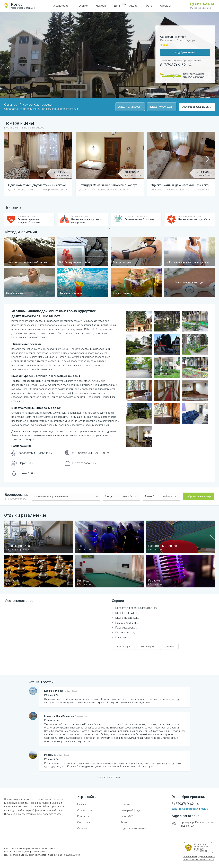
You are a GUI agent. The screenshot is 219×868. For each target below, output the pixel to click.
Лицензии (169, 647)
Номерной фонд (130, 810)
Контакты (83, 816)
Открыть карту (123, 647)
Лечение (82, 6)
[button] (110, 199)
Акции (133, 6)
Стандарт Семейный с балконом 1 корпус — (114, 185)
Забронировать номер (198, 496)
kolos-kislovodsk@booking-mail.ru (190, 809)
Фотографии (85, 822)
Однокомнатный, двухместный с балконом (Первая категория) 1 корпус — (64, 185)
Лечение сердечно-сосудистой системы (29, 221)
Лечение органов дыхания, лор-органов (86, 221)
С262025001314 (72, 855)
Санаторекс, (18, 852)
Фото (149, 6)
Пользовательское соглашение (199, 860)
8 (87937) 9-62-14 (202, 4)
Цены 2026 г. (128, 816)
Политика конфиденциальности (199, 856)
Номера (101, 6)
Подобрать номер (185, 52)
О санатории (61, 6)
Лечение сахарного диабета (194, 219)
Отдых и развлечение (25, 515)
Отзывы (165, 6)
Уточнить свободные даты (197, 107)
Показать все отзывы (109, 777)
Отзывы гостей (41, 682)
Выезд (153, 107)
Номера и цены (24, 125)
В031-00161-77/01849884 (200, 850)
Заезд (121, 107)
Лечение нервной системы (139, 219)
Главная (82, 804)
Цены (118, 5)
